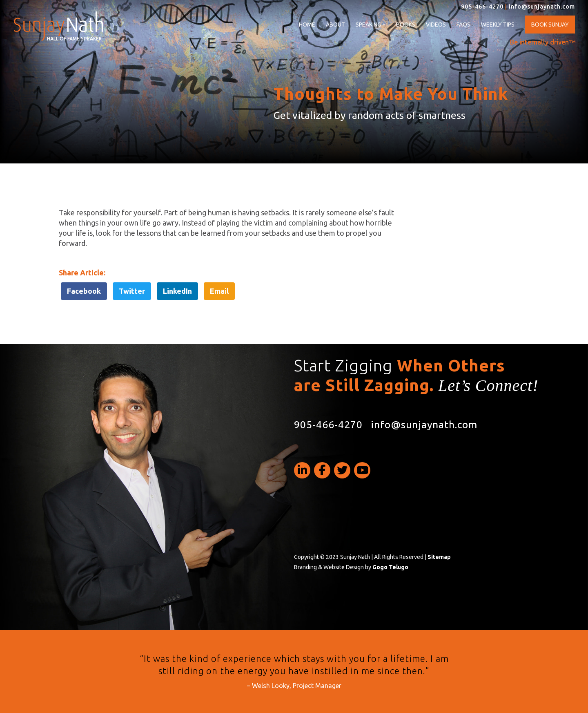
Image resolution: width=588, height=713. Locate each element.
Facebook (84, 291)
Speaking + (371, 25)
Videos (436, 25)
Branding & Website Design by (351, 567)
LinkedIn (177, 291)
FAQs (463, 25)
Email (219, 291)
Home (307, 25)
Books (406, 25)
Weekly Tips (498, 25)
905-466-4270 (482, 7)
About (335, 25)
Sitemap (439, 557)
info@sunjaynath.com (542, 7)
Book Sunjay (550, 25)
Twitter (132, 291)
